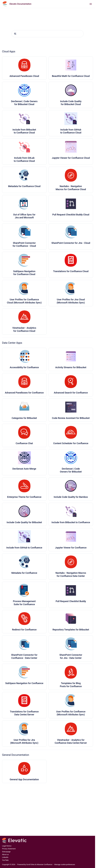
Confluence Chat (24, 443)
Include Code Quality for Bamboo (71, 497)
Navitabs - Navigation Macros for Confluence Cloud (71, 188)
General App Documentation (24, 779)
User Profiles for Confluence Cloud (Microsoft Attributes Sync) (24, 301)
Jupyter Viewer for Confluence (71, 548)
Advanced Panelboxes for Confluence (24, 393)
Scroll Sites (30, 864)
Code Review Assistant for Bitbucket (71, 418)
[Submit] (15, 34)
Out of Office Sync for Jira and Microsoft (24, 216)
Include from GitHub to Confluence (24, 548)
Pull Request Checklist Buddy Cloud (71, 215)
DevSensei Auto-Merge (24, 469)
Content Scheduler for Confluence (71, 443)
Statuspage (6, 852)
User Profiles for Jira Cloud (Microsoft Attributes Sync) (71, 301)
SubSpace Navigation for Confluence (24, 683)
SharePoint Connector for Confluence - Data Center (24, 656)
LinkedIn (5, 857)
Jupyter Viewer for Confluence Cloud (71, 158)
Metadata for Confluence (24, 573)
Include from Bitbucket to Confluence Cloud (24, 131)
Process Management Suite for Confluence (24, 603)
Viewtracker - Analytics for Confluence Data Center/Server (71, 741)
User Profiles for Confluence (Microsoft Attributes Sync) (71, 713)
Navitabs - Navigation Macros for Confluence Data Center (71, 574)
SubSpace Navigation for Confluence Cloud (24, 273)
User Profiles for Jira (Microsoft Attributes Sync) (24, 741)
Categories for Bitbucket (24, 418)
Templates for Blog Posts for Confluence (71, 685)
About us (5, 854)
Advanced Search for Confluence (71, 393)
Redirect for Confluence (24, 630)
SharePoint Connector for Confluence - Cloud (24, 244)
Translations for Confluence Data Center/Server (24, 713)
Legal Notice (7, 846)
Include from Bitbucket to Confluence (71, 522)
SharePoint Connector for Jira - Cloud (71, 243)
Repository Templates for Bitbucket (71, 630)
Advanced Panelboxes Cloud (24, 76)
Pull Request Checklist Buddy (71, 601)
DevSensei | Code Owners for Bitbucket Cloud (24, 103)
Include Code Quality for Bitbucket (24, 522)
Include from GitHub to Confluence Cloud (71, 131)
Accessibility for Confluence (24, 367)
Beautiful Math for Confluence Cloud (71, 76)
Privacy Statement (9, 849)
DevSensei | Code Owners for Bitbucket (71, 470)
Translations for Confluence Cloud (71, 271)
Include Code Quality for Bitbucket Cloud (71, 103)
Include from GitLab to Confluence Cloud (24, 159)
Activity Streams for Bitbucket (71, 367)
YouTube (5, 860)
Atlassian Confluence (44, 864)
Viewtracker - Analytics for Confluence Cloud (24, 329)
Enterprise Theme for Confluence (24, 497)
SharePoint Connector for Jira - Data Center (71, 656)
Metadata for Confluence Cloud (24, 186)
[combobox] (48, 34)
